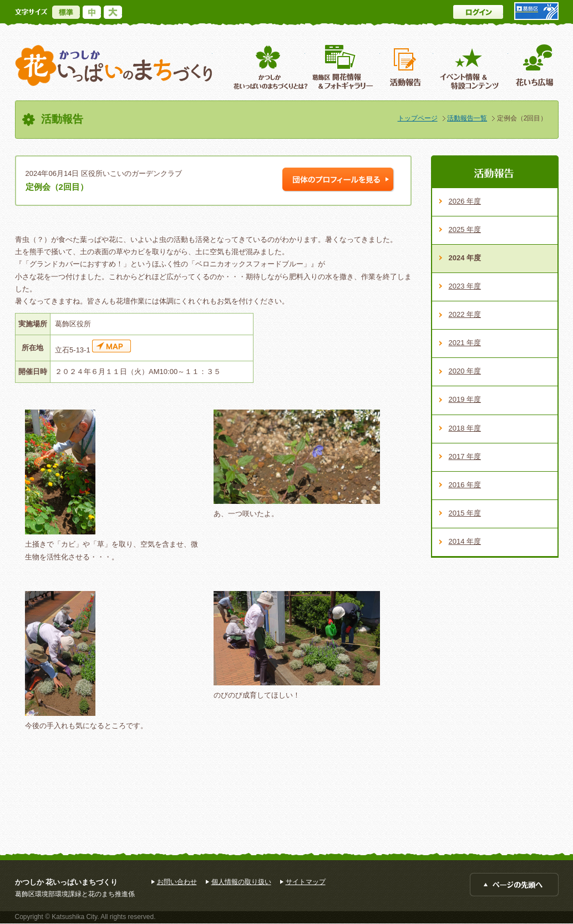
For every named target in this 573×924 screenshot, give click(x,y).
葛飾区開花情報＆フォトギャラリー (343, 67)
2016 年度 (465, 485)
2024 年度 (465, 258)
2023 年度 (465, 286)
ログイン (478, 12)
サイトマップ (306, 882)
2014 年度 (465, 541)
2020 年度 (465, 371)
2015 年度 (465, 513)
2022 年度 (465, 314)
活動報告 (407, 67)
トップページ (418, 118)
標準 (66, 12)
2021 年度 (465, 343)
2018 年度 (465, 428)
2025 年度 (465, 229)
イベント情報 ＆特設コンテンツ (471, 67)
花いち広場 (531, 67)
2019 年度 (465, 399)
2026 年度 (465, 201)
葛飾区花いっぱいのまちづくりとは (269, 67)
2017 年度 (465, 456)
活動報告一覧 (467, 118)
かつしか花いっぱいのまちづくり (114, 66)
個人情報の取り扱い (241, 882)
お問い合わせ (177, 882)
